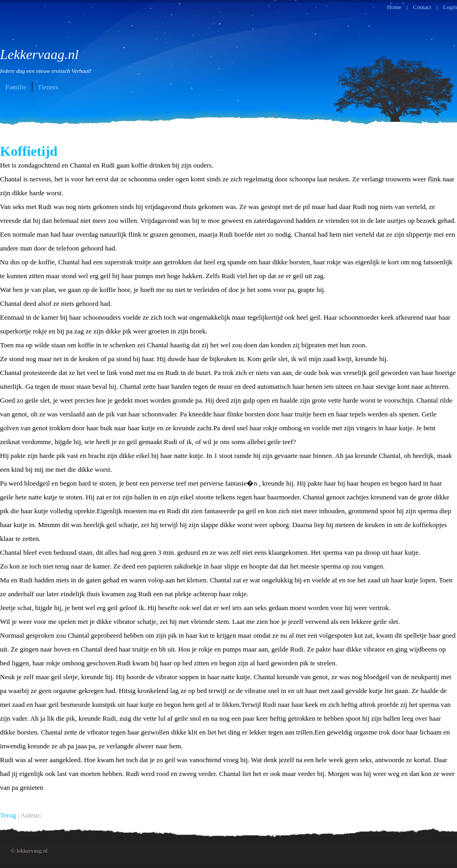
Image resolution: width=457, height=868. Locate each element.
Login (450, 7)
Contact (422, 7)
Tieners (48, 87)
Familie (16, 87)
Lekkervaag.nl (46, 60)
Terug (8, 815)
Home (394, 7)
